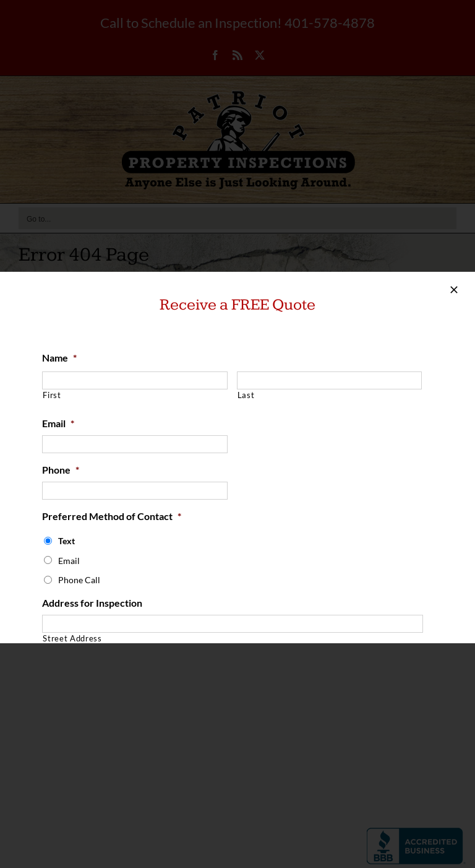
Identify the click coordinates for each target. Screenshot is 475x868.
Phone (61, 470)
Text (66, 541)
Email (58, 423)
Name (59, 358)
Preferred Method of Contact (112, 516)
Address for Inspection (92, 603)
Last (246, 395)
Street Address (72, 638)
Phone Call (79, 580)
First (52, 395)
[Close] (454, 290)
